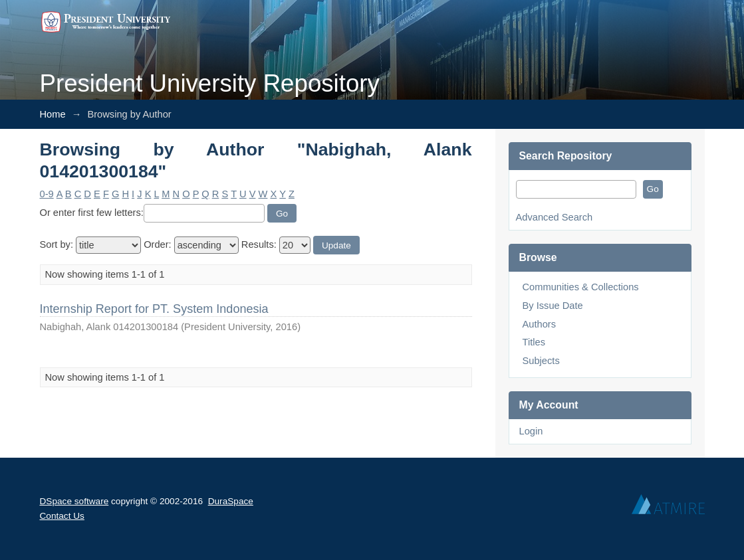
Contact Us (62, 516)
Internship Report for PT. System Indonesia (154, 309)
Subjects (541, 361)
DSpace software (74, 501)
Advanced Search (555, 217)
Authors (540, 324)
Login (531, 431)
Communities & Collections (581, 287)
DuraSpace (231, 501)
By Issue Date (553, 306)
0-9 (47, 194)
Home (53, 114)
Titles (534, 342)
